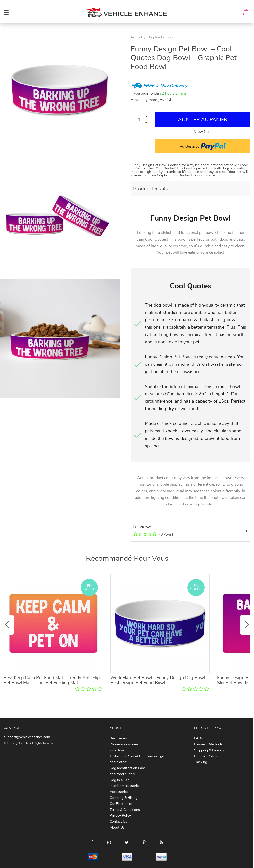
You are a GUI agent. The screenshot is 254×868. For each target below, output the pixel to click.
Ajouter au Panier (203, 120)
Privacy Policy (120, 816)
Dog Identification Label (128, 768)
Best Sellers (119, 738)
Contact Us (118, 822)
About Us (117, 828)
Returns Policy (206, 756)
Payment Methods (208, 744)
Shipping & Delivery (209, 750)
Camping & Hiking (124, 798)
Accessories (119, 792)
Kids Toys (117, 750)
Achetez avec (203, 146)
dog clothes (119, 762)
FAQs (199, 738)
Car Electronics (121, 804)
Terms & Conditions (125, 810)
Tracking (201, 762)
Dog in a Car (119, 780)
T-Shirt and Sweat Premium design (137, 756)
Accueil (136, 37)
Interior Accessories (125, 786)
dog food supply (160, 37)
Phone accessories (124, 744)
